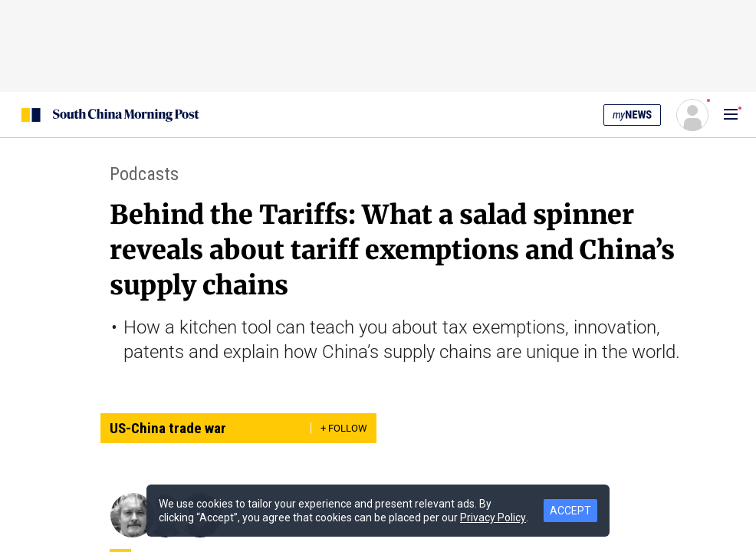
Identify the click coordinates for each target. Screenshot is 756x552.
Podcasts (144, 174)
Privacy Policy (493, 517)
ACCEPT (570, 511)
